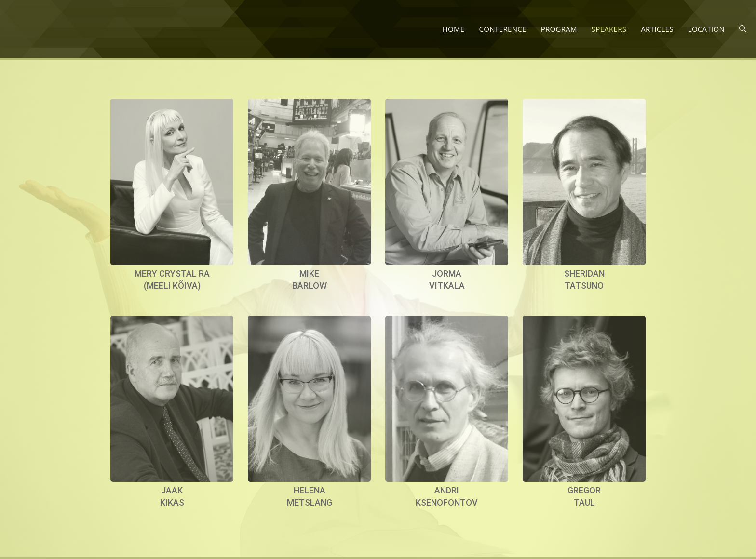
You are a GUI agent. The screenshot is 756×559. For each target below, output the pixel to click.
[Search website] (743, 29)
